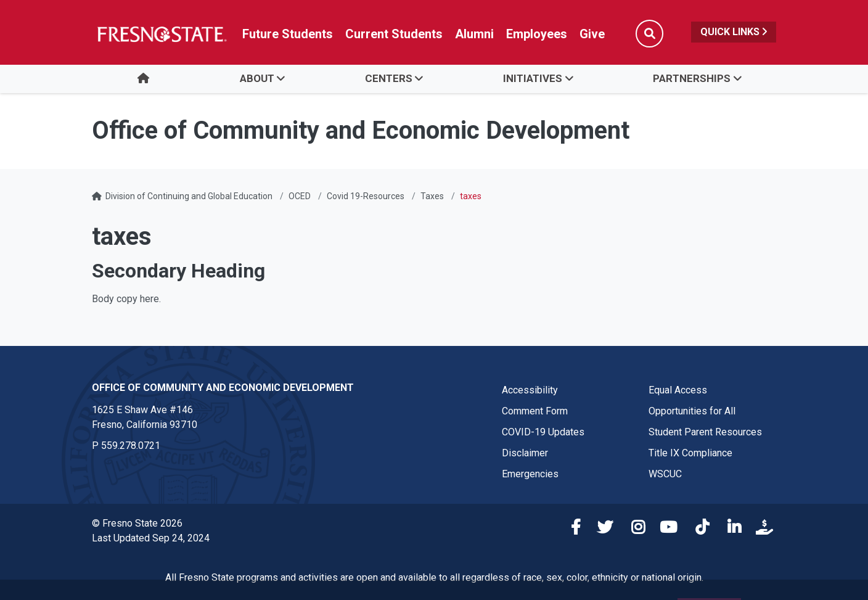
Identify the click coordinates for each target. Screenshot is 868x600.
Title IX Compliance (690, 453)
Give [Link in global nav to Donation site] (592, 34)
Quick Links (734, 32)
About (257, 78)
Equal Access (678, 390)
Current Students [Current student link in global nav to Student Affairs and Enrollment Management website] (394, 34)
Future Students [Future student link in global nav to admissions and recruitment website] (288, 34)
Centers (389, 78)
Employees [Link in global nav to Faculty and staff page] (537, 34)
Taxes (432, 196)
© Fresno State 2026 (137, 523)
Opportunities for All (692, 411)
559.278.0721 (131, 446)
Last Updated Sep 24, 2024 (151, 538)
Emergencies (530, 474)
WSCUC (665, 474)
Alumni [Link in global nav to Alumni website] (474, 34)
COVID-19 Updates (543, 432)
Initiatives (533, 78)
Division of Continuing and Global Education (189, 196)
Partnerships (692, 78)
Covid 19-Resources (366, 196)
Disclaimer (525, 453)
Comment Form (535, 411)
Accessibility (530, 390)
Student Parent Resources (705, 432)
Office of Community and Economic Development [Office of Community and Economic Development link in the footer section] (223, 388)
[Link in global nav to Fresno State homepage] (161, 34)
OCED (300, 196)
